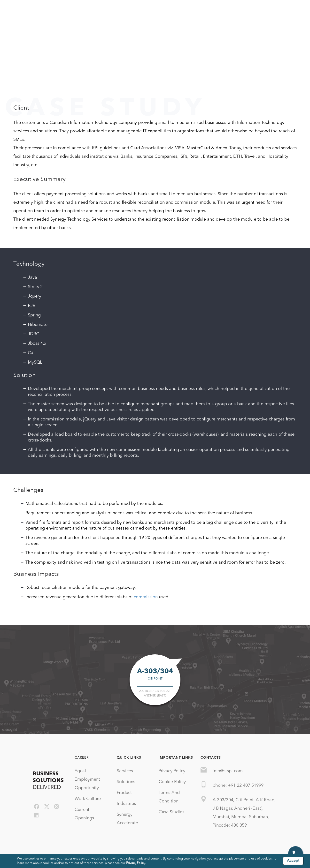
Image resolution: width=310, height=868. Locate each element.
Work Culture (88, 799)
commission (146, 597)
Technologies (220, 9)
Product (170, 9)
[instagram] (57, 807)
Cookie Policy (172, 782)
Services (125, 9)
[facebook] (37, 807)
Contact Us (294, 9)
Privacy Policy (172, 771)
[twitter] (47, 807)
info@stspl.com (228, 771)
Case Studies (266, 9)
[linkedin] (36, 816)
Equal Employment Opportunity (87, 779)
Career (82, 758)
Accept (293, 861)
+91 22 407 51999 (246, 786)
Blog (243, 9)
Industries (193, 9)
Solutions (148, 9)
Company (102, 9)
